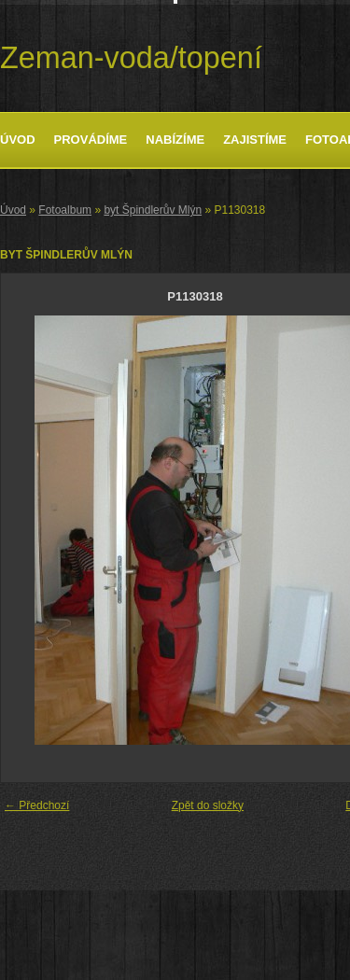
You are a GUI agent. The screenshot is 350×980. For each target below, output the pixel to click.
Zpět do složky (208, 805)
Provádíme (91, 140)
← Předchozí (37, 805)
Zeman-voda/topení (131, 58)
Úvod (18, 140)
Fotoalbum (65, 210)
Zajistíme (255, 140)
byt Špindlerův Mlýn (153, 210)
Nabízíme (175, 140)
